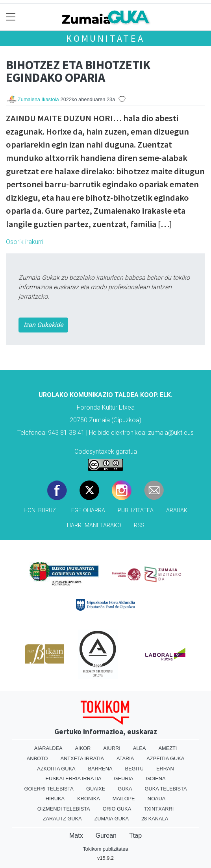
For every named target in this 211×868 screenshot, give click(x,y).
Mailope (124, 799)
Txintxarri (159, 809)
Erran (165, 769)
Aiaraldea (48, 748)
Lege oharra (87, 511)
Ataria (125, 758)
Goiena (156, 778)
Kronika (89, 799)
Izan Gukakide (43, 325)
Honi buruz (40, 511)
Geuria (124, 778)
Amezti (168, 748)
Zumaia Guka (112, 819)
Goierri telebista (49, 789)
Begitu (134, 769)
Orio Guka (117, 809)
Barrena (100, 769)
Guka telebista (166, 789)
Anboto (37, 758)
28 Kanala (155, 819)
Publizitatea (136, 511)
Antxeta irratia (82, 758)
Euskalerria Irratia (74, 778)
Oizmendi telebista (64, 809)
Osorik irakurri (25, 242)
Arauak (177, 511)
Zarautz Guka (62, 819)
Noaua (157, 799)
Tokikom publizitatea (105, 849)
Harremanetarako (94, 525)
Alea (140, 748)
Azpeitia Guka (165, 758)
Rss (139, 525)
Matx (76, 836)
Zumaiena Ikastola (38, 99)
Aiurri (112, 748)
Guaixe (96, 789)
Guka (125, 789)
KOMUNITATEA (105, 38)
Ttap (135, 836)
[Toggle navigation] (11, 17)
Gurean (106, 836)
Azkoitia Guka (56, 769)
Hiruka (55, 799)
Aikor (83, 748)
